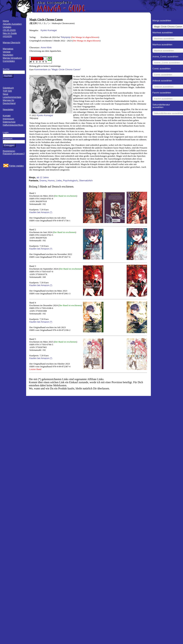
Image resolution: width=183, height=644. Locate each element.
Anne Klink (46, 47)
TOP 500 (7, 91)
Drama (43, 181)
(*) (51, 212)
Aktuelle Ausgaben (12, 24)
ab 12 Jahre (43, 177)
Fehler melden (16, 166)
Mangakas (8, 49)
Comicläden (9, 61)
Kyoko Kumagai (49, 30)
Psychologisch (70, 181)
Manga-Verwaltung (12, 58)
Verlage (7, 52)
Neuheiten (8, 55)
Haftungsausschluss (13, 125)
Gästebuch (8, 88)
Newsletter (8, 109)
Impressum (8, 119)
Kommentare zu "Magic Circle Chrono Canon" (58, 69)
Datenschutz (9, 122)
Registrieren (9, 151)
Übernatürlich (86, 181)
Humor (51, 181)
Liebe (59, 181)
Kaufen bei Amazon (39, 212)
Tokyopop (65, 37)
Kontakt (7, 116)
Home (6, 21)
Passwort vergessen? (14, 154)
